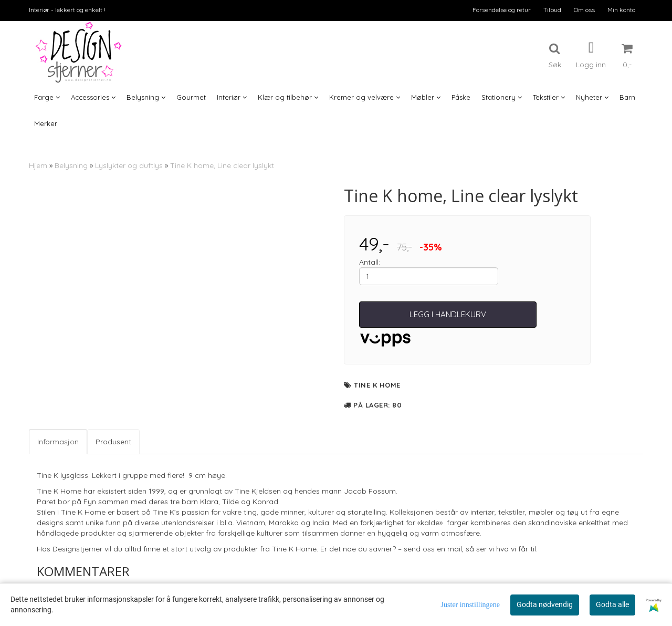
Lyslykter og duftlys (129, 165)
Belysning (71, 165)
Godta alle (612, 604)
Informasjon (58, 442)
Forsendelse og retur (502, 10)
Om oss (584, 10)
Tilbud (552, 10)
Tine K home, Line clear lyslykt (222, 165)
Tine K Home (377, 385)
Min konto (621, 10)
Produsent (113, 442)
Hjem (38, 165)
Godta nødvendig (545, 604)
